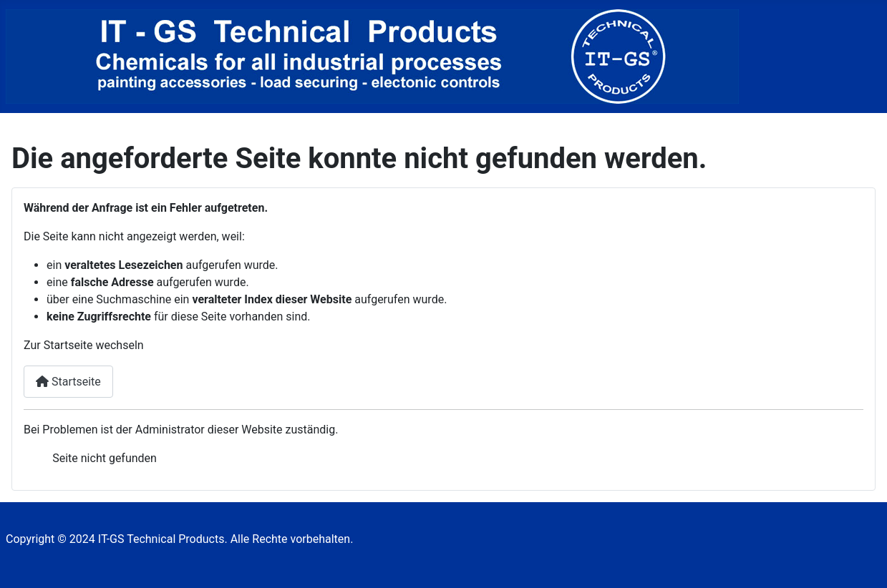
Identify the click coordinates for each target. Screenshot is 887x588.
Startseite (68, 382)
